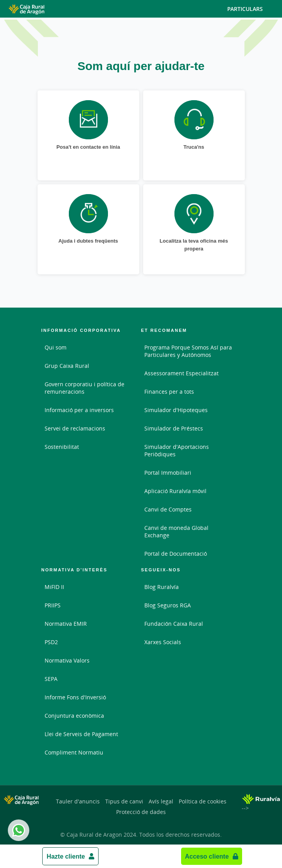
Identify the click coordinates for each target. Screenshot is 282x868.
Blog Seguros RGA (168, 605)
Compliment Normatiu (74, 752)
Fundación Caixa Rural (174, 624)
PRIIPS (53, 605)
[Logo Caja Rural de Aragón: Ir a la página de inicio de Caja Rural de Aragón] (45, 9)
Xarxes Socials (163, 642)
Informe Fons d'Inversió (75, 697)
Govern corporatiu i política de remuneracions (84, 388)
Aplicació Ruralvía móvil (175, 491)
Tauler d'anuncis (78, 801)
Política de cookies (203, 801)
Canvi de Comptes (168, 509)
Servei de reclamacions (75, 428)
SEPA (51, 679)
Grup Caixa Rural (67, 366)
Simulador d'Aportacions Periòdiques (177, 450)
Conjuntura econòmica (74, 716)
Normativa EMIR (66, 624)
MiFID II (54, 587)
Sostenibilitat (62, 447)
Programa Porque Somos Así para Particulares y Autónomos (188, 351)
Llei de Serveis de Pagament (81, 734)
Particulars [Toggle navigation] (252, 9)
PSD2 (51, 642)
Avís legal (161, 801)
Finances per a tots (169, 392)
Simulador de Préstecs (174, 428)
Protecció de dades (141, 812)
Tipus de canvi (124, 801)
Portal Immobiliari (168, 473)
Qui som (56, 347)
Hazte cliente (66, 856)
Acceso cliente (207, 856)
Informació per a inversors (79, 410)
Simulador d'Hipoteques (176, 410)
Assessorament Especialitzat (181, 373)
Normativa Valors (67, 660)
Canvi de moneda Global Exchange (176, 531)
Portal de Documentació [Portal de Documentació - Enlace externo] (176, 554)
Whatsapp (17, 830)
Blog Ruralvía (162, 587)
